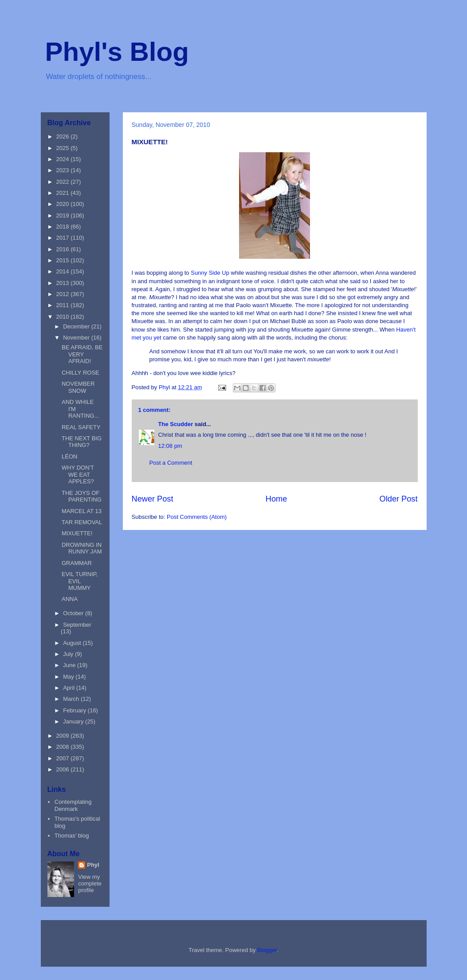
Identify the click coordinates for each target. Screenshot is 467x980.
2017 (64, 238)
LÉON (69, 456)
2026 (64, 136)
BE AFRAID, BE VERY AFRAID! (82, 354)
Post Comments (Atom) (197, 517)
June (70, 665)
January (74, 721)
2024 (64, 159)
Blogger (267, 950)
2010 (64, 317)
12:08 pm (170, 446)
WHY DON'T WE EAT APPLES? (78, 474)
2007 (64, 758)
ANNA (70, 599)
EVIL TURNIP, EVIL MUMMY (80, 581)
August (73, 643)
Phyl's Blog (117, 52)
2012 (64, 294)
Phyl (93, 865)
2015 (64, 260)
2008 (64, 747)
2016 (64, 249)
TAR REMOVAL (82, 522)
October (74, 613)
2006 (64, 769)
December (77, 326)
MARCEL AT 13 (82, 511)
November (77, 338)
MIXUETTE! (77, 533)
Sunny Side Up (210, 273)
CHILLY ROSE (80, 373)
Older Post (399, 499)
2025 (64, 148)
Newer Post (153, 499)
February (75, 710)
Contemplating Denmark (73, 805)
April (70, 688)
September (77, 625)
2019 (64, 215)
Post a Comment (171, 463)
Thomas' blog (72, 836)
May (69, 677)
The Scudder (176, 424)
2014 (64, 271)
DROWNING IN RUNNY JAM (82, 548)
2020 (64, 204)
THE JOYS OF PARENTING (82, 496)
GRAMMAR (77, 563)
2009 (64, 736)
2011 (64, 305)
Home (277, 499)
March (72, 699)
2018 (64, 227)
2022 (64, 182)
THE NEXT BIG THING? (82, 442)
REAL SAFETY (81, 427)
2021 (64, 193)
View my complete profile (90, 883)
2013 (64, 283)
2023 (64, 170)
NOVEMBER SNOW (78, 387)
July (69, 654)
